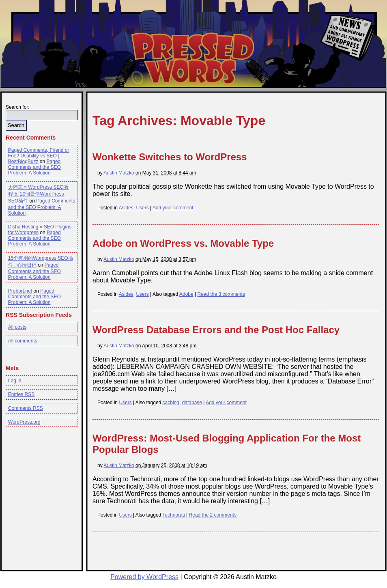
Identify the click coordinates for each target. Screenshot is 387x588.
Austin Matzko (119, 173)
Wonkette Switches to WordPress (170, 157)
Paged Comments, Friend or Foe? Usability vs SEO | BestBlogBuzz (39, 156)
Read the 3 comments (221, 294)
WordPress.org (24, 422)
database (192, 403)
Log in (15, 381)
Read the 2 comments (213, 515)
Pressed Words (192, 58)
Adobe (186, 294)
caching (171, 403)
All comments (23, 341)
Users (142, 208)
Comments (26, 408)
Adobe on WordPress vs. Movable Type (183, 243)
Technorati (173, 515)
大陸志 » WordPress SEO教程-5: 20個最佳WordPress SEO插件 (38, 194)
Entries (21, 394)
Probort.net (20, 291)
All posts (17, 327)
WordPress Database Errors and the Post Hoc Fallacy (216, 330)
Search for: (18, 107)
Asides (126, 208)
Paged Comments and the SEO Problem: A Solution (34, 167)
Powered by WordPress (144, 577)
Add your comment (173, 208)
